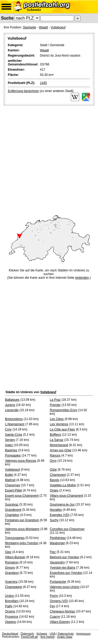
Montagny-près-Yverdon (22, 543)
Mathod (10, 480)
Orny (53, 461)
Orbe (53, 470)
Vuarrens (11, 582)
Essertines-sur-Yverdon (66, 573)
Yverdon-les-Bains (63, 568)
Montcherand (59, 445)
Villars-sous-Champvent (67, 496)
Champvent (58, 475)
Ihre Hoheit (48, 637)
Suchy (54, 520)
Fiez (53, 552)
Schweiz (42, 634)
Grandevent (13, 510)
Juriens (10, 405)
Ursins (9, 596)
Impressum (83, 634)
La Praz (55, 400)
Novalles (56, 510)
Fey (53, 606)
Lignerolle (12, 410)
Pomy (54, 596)
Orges (54, 490)
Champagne (13, 587)
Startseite (29, 27)
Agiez (9, 445)
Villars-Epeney (60, 622)
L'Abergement (15, 424)
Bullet (9, 475)
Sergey (10, 440)
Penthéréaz (58, 538)
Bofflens (56, 435)
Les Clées (57, 419)
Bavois (55, 480)
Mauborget (57, 543)
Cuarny (55, 617)
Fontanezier (58, 582)
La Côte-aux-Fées (62, 429)
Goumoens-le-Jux (62, 505)
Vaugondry (57, 562)
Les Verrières (59, 424)
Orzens (10, 611)
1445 (44, 83)
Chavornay (13, 485)
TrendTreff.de (29, 637)
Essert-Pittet (13, 490)
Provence (12, 617)
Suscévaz (12, 505)
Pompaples (13, 455)
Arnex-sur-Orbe (61, 450)
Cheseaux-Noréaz (63, 611)
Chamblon (12, 515)
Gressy (10, 568)
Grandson (12, 573)
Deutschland (10, 634)
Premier (55, 405)
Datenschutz (66, 634)
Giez (8, 552)
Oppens (10, 622)
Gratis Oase (65, 637)
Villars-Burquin (15, 557)
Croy (8, 429)
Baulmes (11, 450)
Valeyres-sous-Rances (21, 461)
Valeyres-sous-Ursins (65, 587)
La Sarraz (57, 440)
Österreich (27, 634)
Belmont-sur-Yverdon (65, 557)
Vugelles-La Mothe (63, 485)
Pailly (9, 606)
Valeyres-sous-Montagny (22, 529)
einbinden (82, 278)
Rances (55, 455)
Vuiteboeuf (58, 27)
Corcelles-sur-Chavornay (67, 529)
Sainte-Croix (14, 435)
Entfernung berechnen (23, 91)
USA (53, 634)
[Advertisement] (49, 158)
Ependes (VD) (60, 515)
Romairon (12, 562)
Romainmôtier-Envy (64, 410)
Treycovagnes (15, 538)
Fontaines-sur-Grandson (22, 520)
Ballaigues (12, 400)
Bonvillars (12, 601)
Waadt (43, 27)
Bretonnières (14, 419)
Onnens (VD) (59, 601)
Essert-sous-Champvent (22, 496)
